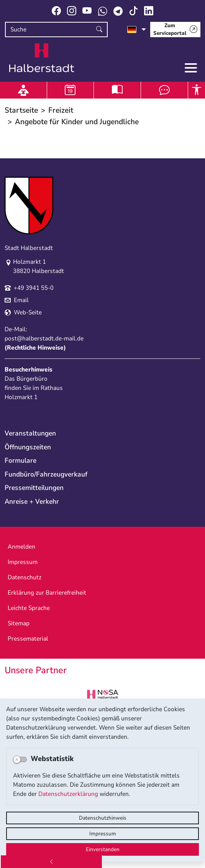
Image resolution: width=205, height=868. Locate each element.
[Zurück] (51, 862)
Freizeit (61, 110)
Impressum (103, 834)
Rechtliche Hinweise (35, 348)
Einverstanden (103, 849)
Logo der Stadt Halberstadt (42, 58)
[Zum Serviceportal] (175, 30)
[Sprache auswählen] (137, 30)
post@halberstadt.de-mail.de (44, 339)
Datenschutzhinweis (103, 818)
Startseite (21, 110)
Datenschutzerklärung (68, 794)
